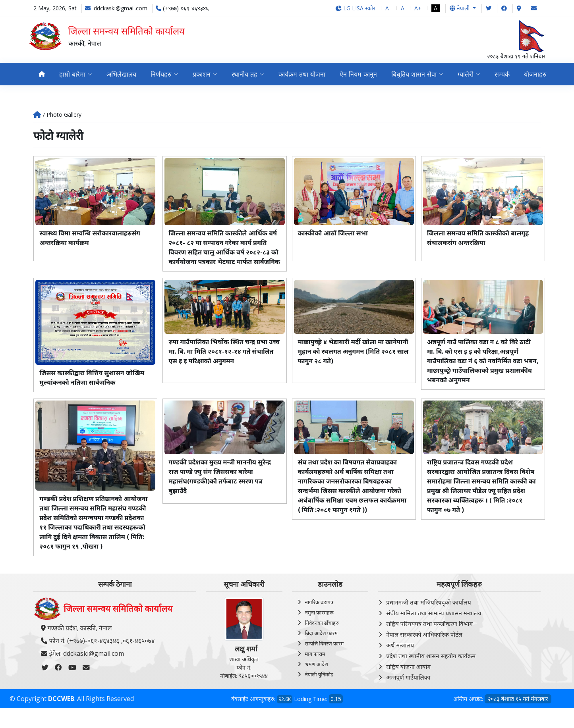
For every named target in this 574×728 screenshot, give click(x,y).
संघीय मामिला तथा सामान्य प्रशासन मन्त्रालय (434, 622)
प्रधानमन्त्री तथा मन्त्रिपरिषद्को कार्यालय (428, 612)
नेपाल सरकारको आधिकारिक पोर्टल (424, 644)
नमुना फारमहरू (319, 622)
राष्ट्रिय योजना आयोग (408, 676)
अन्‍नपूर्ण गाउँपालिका (408, 687)
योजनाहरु (535, 74)
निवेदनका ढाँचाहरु (322, 632)
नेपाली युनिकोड (319, 684)
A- (388, 8)
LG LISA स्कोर (355, 8)
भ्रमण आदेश (317, 674)
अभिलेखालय (121, 74)
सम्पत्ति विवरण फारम (325, 653)
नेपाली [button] (460, 8)
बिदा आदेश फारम (322, 643)
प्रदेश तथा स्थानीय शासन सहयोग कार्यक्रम (431, 665)
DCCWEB (61, 708)
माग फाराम (315, 663)
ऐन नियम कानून (358, 74)
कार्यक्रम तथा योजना (302, 74)
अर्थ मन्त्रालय (400, 655)
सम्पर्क (502, 74)
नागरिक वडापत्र (319, 612)
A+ (418, 8)
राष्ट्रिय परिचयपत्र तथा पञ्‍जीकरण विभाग (429, 633)
